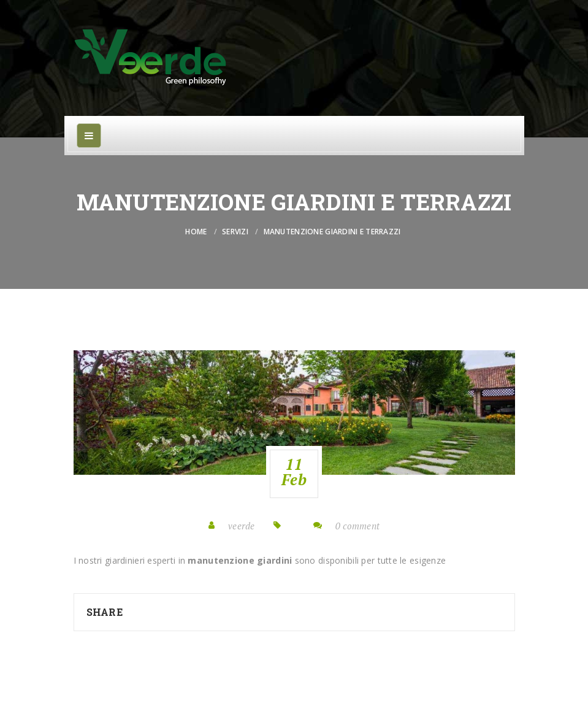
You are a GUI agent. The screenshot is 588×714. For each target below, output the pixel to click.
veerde (242, 526)
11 (294, 472)
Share (105, 612)
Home (196, 232)
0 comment (358, 526)
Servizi (235, 232)
